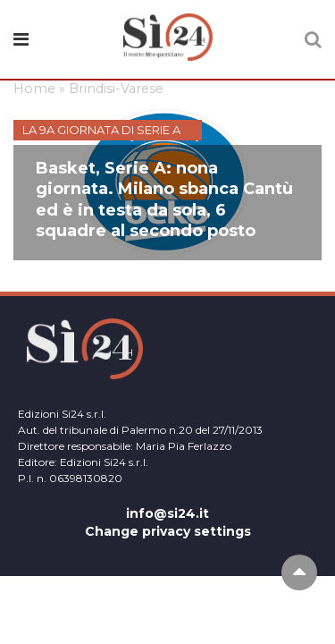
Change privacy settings (168, 531)
